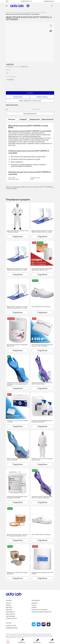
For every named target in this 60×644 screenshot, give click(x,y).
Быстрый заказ (18, 98)
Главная (8, 13)
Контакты (9, 623)
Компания (9, 600)
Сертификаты (10, 612)
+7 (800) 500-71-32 (26, 1)
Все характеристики (30, 115)
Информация (36, 600)
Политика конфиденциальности (42, 612)
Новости (9, 603)
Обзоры (8, 605)
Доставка (35, 603)
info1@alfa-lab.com (49, 1)
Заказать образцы (42, 98)
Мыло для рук (42, 13)
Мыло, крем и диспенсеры (30, 13)
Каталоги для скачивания (40, 610)
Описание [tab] (12, 121)
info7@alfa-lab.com (12, 628)
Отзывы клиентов (11, 618)
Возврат (34, 607)
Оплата (34, 605)
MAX (7, 1)
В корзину (30, 94)
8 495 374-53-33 (11, 626)
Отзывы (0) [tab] (23, 121)
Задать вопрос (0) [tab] (47, 121)
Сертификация (11, 616)
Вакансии (9, 610)
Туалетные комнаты (17, 13)
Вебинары (9, 607)
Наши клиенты (10, 614)
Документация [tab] (35, 121)
